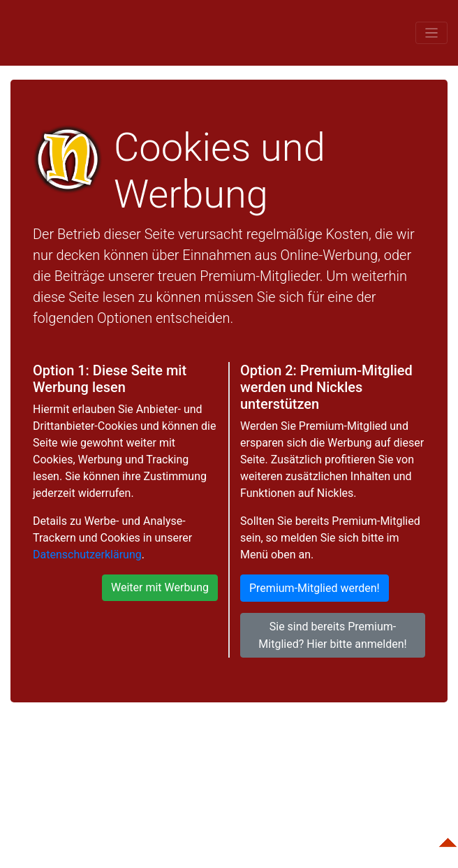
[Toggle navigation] (431, 32)
